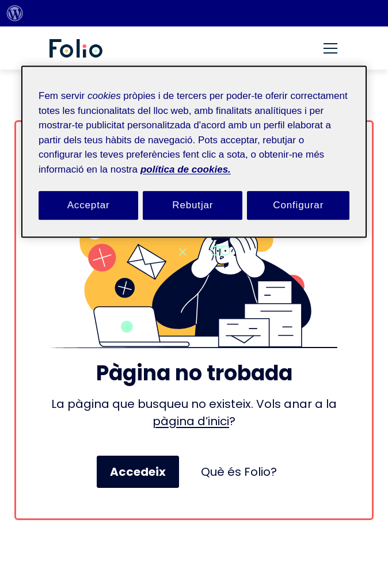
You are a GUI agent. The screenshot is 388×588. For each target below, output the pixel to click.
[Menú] (330, 48)
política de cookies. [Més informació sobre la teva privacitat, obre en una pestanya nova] (186, 169)
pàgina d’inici (191, 421)
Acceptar (89, 205)
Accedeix (138, 472)
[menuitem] (15, 13)
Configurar (298, 205)
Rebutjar (193, 205)
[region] (194, 152)
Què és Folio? (239, 472)
